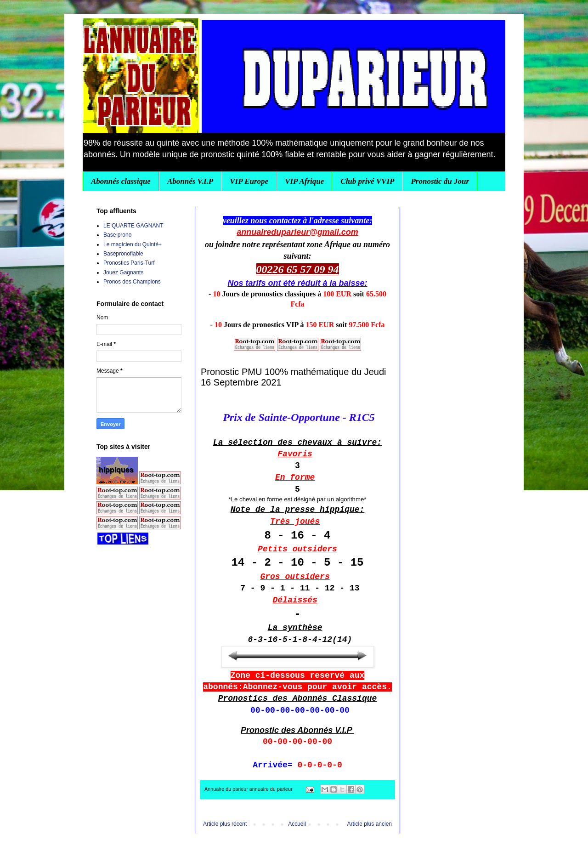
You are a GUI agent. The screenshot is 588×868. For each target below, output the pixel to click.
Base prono (117, 235)
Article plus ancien (370, 824)
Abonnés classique (121, 181)
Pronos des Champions (132, 282)
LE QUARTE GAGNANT (133, 226)
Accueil (297, 824)
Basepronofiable (123, 254)
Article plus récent (225, 824)
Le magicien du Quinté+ (133, 244)
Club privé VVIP (367, 181)
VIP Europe (249, 181)
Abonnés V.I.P (190, 181)
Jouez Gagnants (123, 272)
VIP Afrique (304, 181)
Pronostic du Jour (440, 181)
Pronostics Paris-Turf (129, 263)
